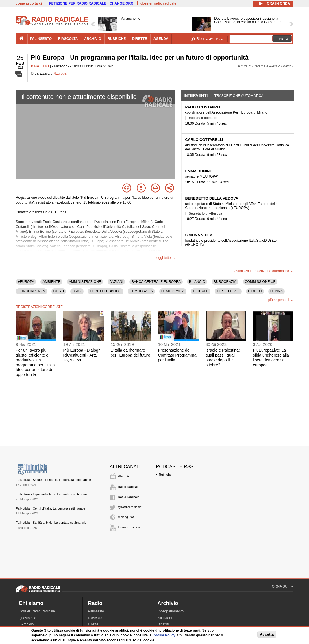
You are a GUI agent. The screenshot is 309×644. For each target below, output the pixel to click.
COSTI (59, 291)
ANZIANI (116, 282)
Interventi (196, 95)
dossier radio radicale (158, 3)
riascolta (68, 39)
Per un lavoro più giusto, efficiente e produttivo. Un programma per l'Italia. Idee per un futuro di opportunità (36, 362)
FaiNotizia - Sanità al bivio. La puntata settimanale (51, 523)
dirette (139, 39)
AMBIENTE (51, 282)
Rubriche (165, 475)
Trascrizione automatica (239, 96)
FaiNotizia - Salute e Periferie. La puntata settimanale (53, 480)
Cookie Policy (164, 635)
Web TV (124, 476)
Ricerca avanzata (210, 39)
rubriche (117, 39)
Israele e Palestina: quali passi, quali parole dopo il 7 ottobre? (223, 357)
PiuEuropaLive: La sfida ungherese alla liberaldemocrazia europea (271, 357)
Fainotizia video (129, 527)
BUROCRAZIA (225, 282)
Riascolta (95, 618)
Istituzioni (165, 618)
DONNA (276, 291)
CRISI (77, 291)
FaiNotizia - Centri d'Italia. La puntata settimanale (51, 508)
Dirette (93, 624)
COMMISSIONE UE (260, 282)
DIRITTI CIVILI (228, 291)
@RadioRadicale (130, 507)
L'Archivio (26, 624)
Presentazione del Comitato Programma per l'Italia (177, 355)
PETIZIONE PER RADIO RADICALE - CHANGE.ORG (91, 3)
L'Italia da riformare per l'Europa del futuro (131, 353)
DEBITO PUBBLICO (106, 291)
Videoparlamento (171, 611)
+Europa (60, 73)
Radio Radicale (129, 487)
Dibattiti (163, 624)
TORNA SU (279, 586)
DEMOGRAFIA (173, 291)
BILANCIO (197, 282)
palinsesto (41, 39)
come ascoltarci (29, 3)
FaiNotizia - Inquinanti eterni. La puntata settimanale (53, 494)
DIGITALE (201, 291)
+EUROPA (26, 282)
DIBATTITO (40, 66)
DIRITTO (255, 291)
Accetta (267, 634)
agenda (161, 39)
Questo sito (28, 618)
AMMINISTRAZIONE (85, 282)
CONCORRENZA (32, 291)
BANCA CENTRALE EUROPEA (156, 282)
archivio (93, 39)
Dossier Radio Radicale (37, 611)
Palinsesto (96, 611)
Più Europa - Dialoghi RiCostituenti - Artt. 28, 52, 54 (82, 355)
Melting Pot (126, 517)
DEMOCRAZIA (141, 291)
